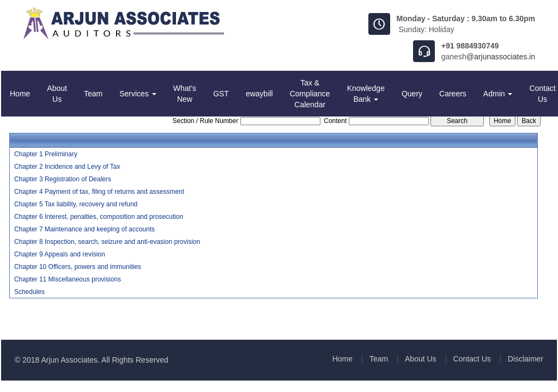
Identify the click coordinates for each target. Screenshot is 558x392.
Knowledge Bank (366, 94)
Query (412, 94)
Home (20, 94)
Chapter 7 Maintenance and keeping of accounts (84, 229)
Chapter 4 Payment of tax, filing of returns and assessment (99, 192)
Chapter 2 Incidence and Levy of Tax (67, 167)
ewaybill (259, 94)
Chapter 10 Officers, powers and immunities (78, 267)
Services (138, 94)
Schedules (29, 292)
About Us (57, 94)
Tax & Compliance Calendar (310, 94)
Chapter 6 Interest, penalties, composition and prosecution (99, 217)
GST (221, 94)
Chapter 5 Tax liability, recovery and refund (76, 204)
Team (93, 94)
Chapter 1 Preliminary (46, 154)
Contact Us (472, 359)
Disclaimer (526, 359)
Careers (453, 94)
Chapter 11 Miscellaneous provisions (68, 279)
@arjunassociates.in (501, 57)
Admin (498, 94)
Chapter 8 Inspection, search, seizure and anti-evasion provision (107, 242)
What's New (185, 94)
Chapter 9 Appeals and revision (60, 254)
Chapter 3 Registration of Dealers (63, 179)
